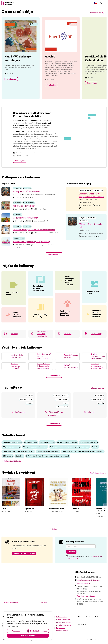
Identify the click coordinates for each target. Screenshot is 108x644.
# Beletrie (29, 401)
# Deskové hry (100, 401)
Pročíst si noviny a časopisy (40, 322)
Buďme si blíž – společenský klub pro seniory (31, 242)
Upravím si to (17, 631)
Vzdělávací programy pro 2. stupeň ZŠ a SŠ (97, 372)
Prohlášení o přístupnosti (64, 631)
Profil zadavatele (62, 623)
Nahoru (55, 535)
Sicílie (4, 514)
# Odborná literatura (26, 405)
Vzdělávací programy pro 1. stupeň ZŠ (15, 372)
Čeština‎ (96, 3)
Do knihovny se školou (93, 295)
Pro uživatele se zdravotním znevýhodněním (43, 340)
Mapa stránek (60, 634)
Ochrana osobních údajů (64, 625)
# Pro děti (29, 409)
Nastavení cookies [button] (62, 636)
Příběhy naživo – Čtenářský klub (26, 192)
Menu (105, 3)
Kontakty (43, 608)
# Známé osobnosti (62, 413)
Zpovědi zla (29, 514)
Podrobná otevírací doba (86, 602)
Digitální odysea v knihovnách (25, 218)
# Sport (66, 409)
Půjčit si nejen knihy (12, 291)
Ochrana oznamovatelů (63, 628)
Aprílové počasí (18, 418)
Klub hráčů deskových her (24, 206)
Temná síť (76, 514)
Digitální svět (90, 418)
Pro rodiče (68, 340)
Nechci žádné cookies (39, 631)
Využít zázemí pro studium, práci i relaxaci (69, 281)
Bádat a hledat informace (19, 316)
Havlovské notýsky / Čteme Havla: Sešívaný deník (34, 230)
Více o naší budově (11, 608)
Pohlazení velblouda (56, 514)
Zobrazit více (55, 381)
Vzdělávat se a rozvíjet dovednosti (65, 316)
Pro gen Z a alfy (96, 340)
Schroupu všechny (28, 636)
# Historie (65, 401)
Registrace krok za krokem (24, 559)
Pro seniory (15, 340)
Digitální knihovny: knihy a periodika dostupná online (44, 372)
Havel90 (50, 57)
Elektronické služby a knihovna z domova (97, 319)
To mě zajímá (11, 79)
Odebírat (71, 557)
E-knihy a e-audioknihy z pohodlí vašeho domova (98, 362)
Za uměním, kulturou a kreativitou (38, 294)
